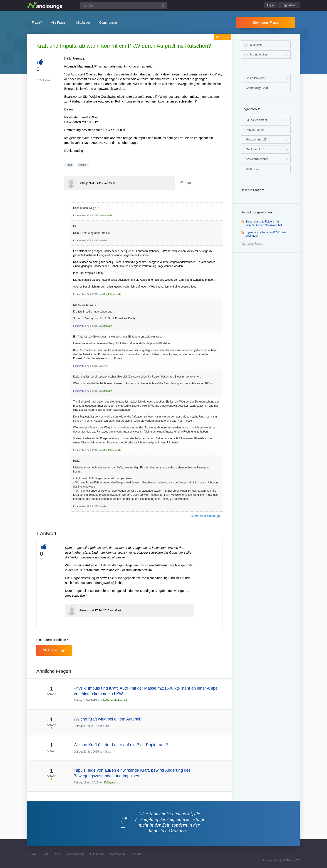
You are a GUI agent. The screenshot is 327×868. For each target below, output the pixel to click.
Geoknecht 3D (255, 149)
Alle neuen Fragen (252, 244)
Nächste (222, 38)
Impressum (97, 854)
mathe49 (108, 216)
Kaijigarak (110, 783)
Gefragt (83, 183)
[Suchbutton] (163, 6)
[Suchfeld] (124, 6)
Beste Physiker (256, 78)
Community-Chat (257, 88)
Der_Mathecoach (112, 294)
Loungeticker (259, 54)
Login (270, 5)
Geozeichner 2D (256, 139)
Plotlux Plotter (255, 130)
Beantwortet (87, 610)
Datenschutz (118, 854)
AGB (46, 854)
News (33, 854)
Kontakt (136, 854)
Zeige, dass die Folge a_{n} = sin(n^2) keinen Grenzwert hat (264, 223)
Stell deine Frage (266, 22)
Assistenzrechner (257, 159)
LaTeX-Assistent (256, 120)
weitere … (252, 169)
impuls (83, 165)
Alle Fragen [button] (59, 23)
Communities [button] (109, 23)
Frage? (37, 23)
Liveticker (256, 45)
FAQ (58, 854)
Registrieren (289, 5)
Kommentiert (80, 216)
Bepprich (108, 326)
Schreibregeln (75, 854)
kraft (69, 165)
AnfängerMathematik (115, 700)
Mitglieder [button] (83, 23)
